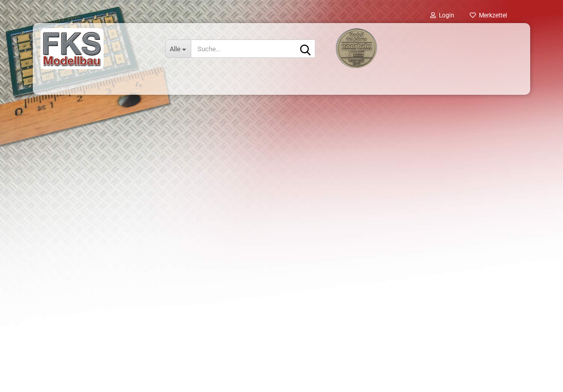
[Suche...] (178, 49)
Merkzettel (488, 15)
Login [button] (442, 15)
